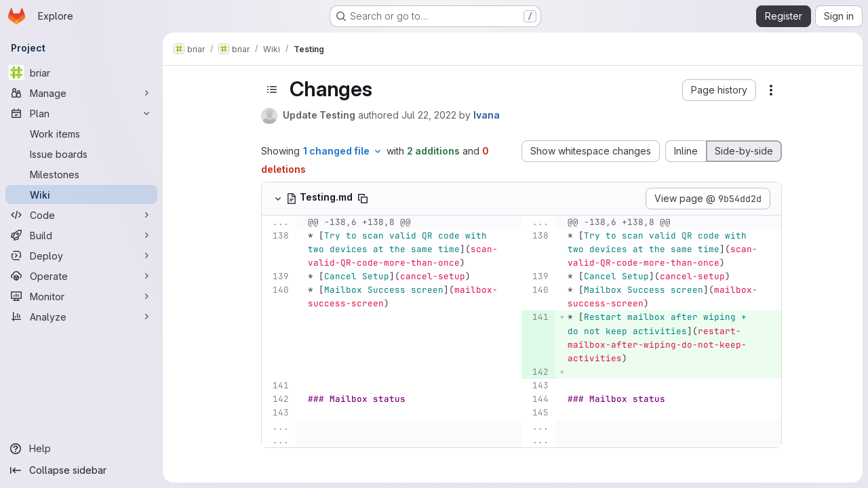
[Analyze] (81, 317)
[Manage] (81, 93)
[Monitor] (81, 296)
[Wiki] (81, 195)
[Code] (81, 215)
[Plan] (81, 113)
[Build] (81, 235)
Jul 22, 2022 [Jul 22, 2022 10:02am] (429, 115)
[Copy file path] (363, 199)
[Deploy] (81, 256)
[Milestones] (81, 174)
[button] (719, 90)
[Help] (81, 449)
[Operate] (81, 276)
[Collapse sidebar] (81, 470)
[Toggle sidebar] (272, 89)
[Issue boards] (81, 154)
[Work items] (81, 134)
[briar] (81, 73)
